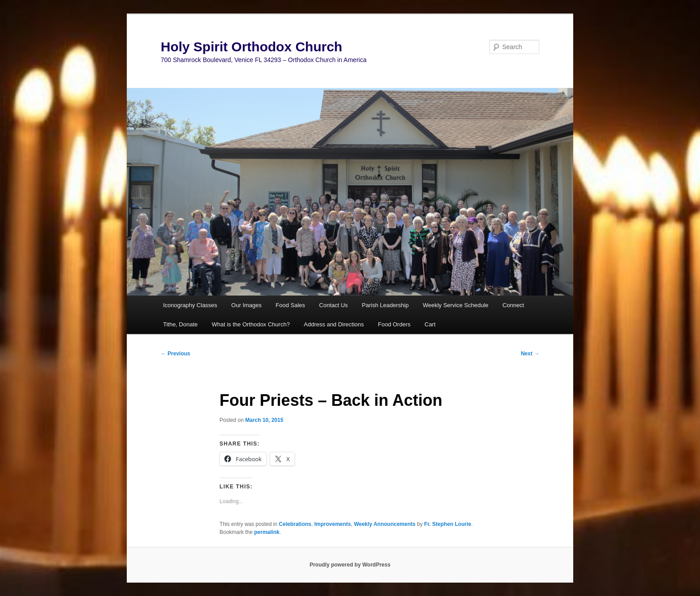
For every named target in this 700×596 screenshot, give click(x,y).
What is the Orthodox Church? (251, 324)
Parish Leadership (385, 305)
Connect (513, 305)
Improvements (333, 524)
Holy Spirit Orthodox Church (252, 47)
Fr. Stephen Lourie (448, 524)
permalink (267, 532)
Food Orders (394, 324)
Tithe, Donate (180, 324)
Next (530, 354)
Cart (430, 324)
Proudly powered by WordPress (350, 565)
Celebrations (295, 524)
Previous (175, 354)
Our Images (246, 305)
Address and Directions (334, 324)
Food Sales (291, 305)
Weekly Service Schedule (456, 305)
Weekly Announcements (385, 524)
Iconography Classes (190, 305)
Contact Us (333, 305)
